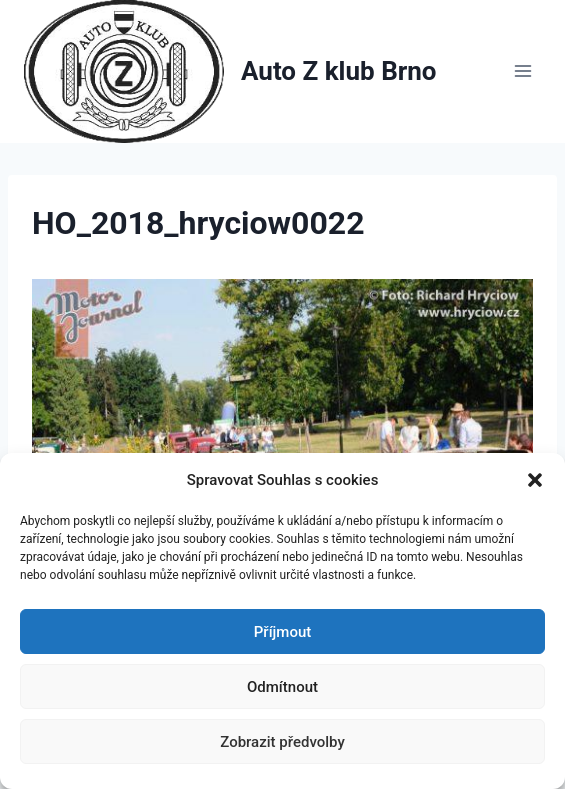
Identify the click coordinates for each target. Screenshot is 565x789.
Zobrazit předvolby (282, 742)
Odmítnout (282, 687)
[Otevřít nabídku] (522, 71)
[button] (535, 480)
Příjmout (282, 632)
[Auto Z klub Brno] (230, 71)
